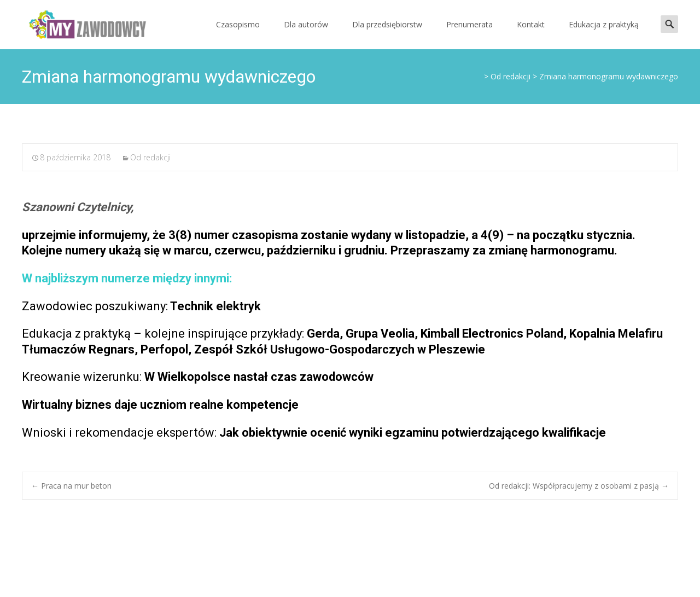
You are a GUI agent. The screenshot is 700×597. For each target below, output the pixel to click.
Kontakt (531, 24)
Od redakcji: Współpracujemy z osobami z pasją (579, 486)
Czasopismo (238, 24)
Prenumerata (469, 24)
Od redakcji (150, 157)
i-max (606, 574)
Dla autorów (306, 24)
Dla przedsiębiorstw (387, 24)
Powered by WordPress (533, 574)
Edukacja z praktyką (604, 24)
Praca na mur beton (71, 486)
